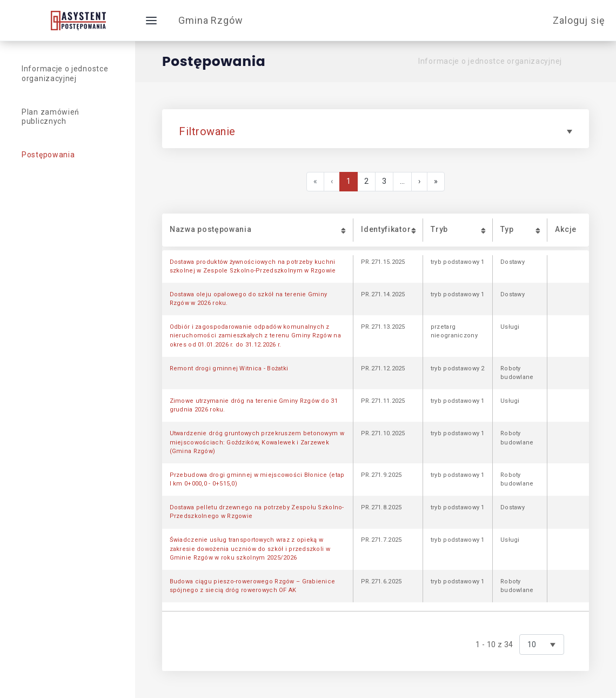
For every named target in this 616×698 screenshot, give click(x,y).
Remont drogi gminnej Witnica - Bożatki (229, 368)
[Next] (419, 182)
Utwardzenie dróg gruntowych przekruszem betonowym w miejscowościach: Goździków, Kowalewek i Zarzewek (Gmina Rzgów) (257, 442)
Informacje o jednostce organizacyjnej (490, 61)
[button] (258, 230)
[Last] (436, 182)
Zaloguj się (579, 20)
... (402, 181)
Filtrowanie (376, 131)
